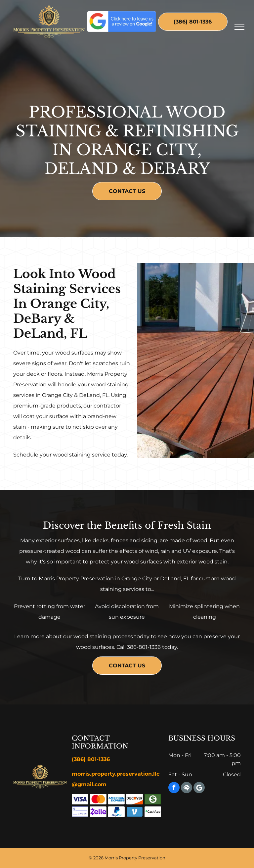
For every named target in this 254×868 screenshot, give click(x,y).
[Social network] (187, 788)
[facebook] (174, 788)
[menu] (239, 27)
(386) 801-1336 (91, 759)
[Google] (199, 788)
